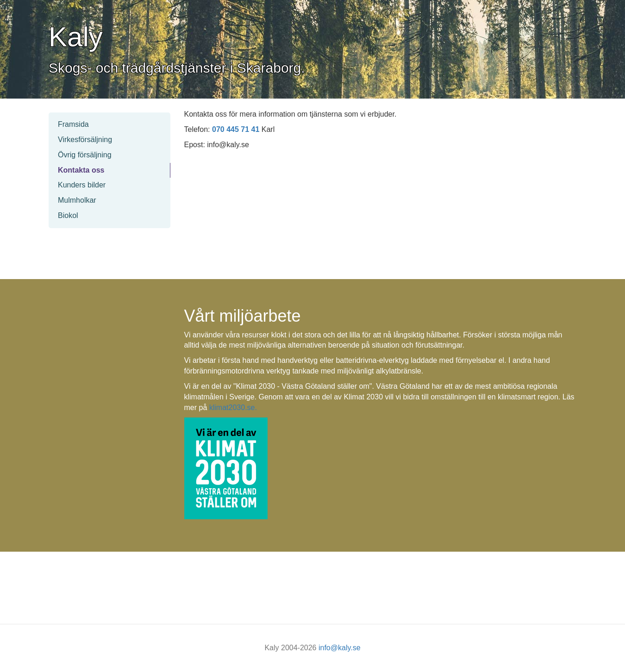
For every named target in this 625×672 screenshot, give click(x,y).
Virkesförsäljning (85, 140)
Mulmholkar (77, 200)
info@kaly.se (340, 648)
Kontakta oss (81, 170)
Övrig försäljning (85, 155)
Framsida (73, 124)
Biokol (68, 215)
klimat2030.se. (233, 408)
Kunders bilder (82, 185)
